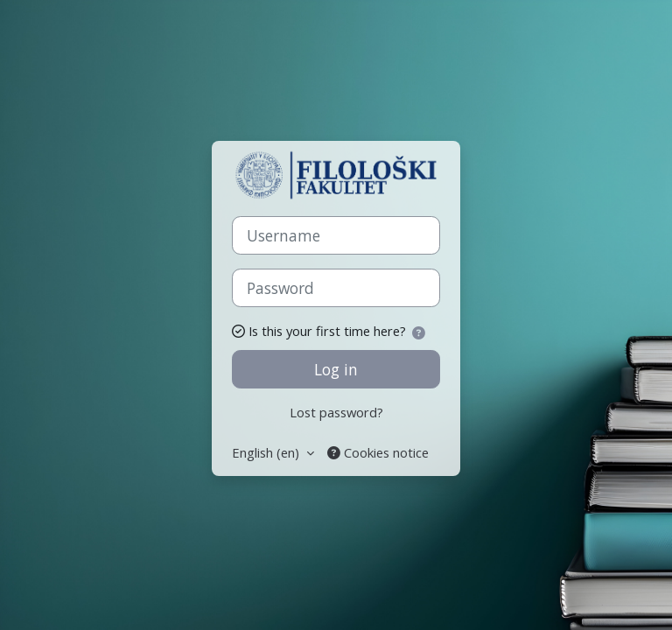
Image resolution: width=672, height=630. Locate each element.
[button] (422, 332)
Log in (336, 369)
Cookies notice (378, 452)
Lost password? (336, 412)
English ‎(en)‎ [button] (267, 452)
